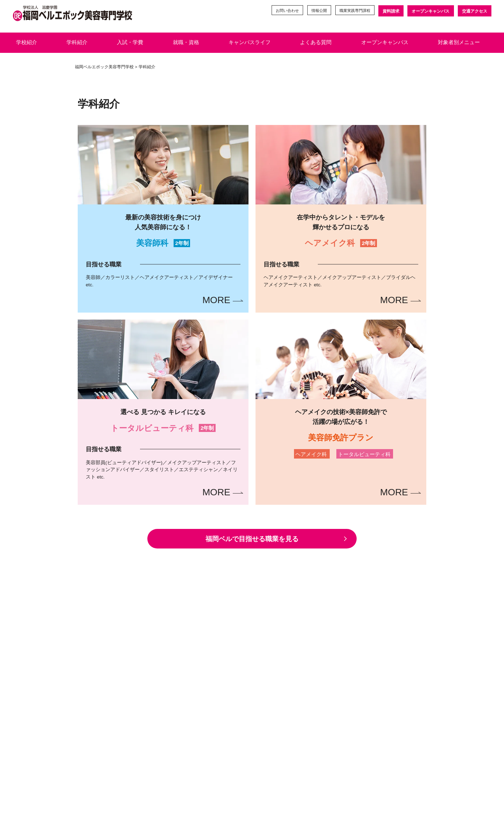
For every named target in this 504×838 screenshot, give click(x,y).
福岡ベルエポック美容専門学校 (104, 67)
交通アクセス (475, 11)
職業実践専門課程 (352, 11)
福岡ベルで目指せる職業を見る (252, 541)
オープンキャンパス (430, 11)
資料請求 (390, 11)
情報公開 (313, 11)
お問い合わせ (279, 11)
